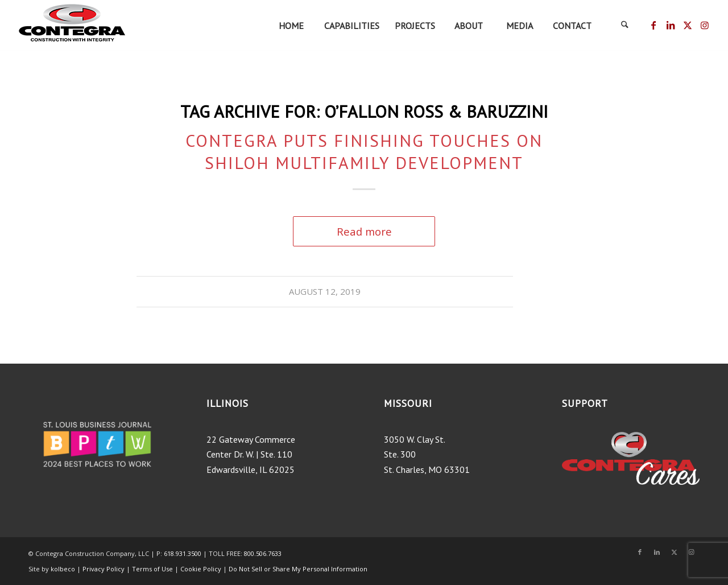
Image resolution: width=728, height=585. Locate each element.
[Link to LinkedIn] (670, 25)
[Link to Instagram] (705, 25)
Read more (364, 231)
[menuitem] (291, 26)
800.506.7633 (263, 553)
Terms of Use (153, 569)
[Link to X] (687, 25)
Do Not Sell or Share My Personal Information (298, 569)
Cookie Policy (201, 569)
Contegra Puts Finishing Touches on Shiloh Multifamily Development (364, 151)
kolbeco (64, 569)
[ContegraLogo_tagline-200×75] (72, 26)
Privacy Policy (104, 569)
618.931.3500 (183, 553)
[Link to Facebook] (653, 25)
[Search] (624, 26)
